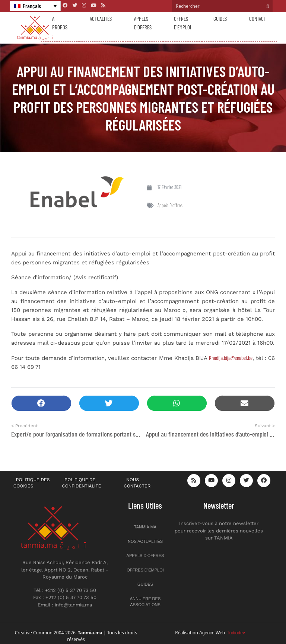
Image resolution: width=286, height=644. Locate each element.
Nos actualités (145, 541)
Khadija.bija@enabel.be (231, 358)
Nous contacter (137, 483)
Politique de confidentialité (82, 483)
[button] (41, 403)
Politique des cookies (32, 483)
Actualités (101, 19)
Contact (258, 19)
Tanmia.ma (145, 527)
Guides (220, 19)
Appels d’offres (143, 23)
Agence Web (222, 633)
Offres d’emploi (182, 23)
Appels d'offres (170, 205)
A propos (60, 23)
